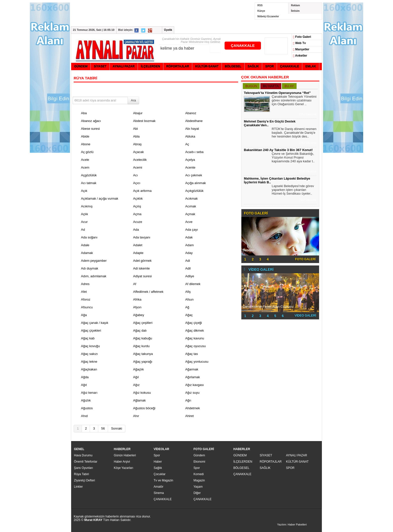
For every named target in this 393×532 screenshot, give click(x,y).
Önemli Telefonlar (86, 462)
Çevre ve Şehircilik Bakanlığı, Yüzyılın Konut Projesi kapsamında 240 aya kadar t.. (293, 158)
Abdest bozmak (144, 121)
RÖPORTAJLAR (271, 462)
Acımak (191, 206)
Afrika (137, 299)
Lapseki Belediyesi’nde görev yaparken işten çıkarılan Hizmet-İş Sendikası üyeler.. (293, 190)
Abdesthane (194, 121)
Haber (158, 462)
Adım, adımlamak (94, 276)
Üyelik (168, 30)
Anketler (300, 56)
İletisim (295, 11)
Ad (83, 230)
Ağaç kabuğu (143, 338)
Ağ (187, 307)
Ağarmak (192, 369)
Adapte (138, 253)
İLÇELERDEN (243, 462)
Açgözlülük (89, 175)
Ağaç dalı (140, 330)
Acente (190, 167)
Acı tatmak (89, 183)
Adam (189, 245)
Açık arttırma (142, 191)
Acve (189, 222)
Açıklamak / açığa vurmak (100, 198)
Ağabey (139, 315)
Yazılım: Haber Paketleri (292, 524)
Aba (84, 113)
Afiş (188, 292)
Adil (188, 268)
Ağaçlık (138, 369)
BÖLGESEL (241, 468)
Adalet (138, 245)
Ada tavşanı (142, 237)
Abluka (190, 136)
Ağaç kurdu (141, 346)
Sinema (159, 493)
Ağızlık (86, 400)
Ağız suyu (192, 393)
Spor (157, 455)
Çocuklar (160, 474)
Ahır (136, 416)
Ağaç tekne (89, 362)
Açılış (137, 206)
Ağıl (136, 377)
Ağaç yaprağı (143, 362)
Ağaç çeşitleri (143, 323)
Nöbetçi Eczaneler (268, 16)
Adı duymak (90, 268)
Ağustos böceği (144, 408)
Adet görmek (142, 261)
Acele (85, 160)
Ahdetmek (193, 408)
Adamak (87, 253)
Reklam (296, 5)
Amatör (159, 487)
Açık (84, 191)
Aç (187, 144)
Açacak (138, 152)
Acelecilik (140, 160)
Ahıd (84, 416)
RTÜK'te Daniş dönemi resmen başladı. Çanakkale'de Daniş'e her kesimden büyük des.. (294, 133)
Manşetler (301, 50)
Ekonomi (199, 462)
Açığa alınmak (195, 183)
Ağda (85, 377)
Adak (189, 237)
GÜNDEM (240, 455)
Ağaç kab (88, 338)
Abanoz (191, 113)
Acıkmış (87, 206)
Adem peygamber (94, 261)
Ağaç (189, 315)
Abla (136, 136)
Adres (85, 284)
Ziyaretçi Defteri (84, 480)
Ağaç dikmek (194, 330)
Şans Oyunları (83, 468)
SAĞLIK (265, 468)
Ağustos (87, 408)
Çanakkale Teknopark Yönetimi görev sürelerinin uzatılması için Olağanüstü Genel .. (294, 101)
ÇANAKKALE (243, 45)
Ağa (84, 315)
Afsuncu (87, 307)
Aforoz (86, 299)
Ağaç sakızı (89, 354)
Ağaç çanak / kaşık (95, 323)
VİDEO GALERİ (305, 316)
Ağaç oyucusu (195, 346)
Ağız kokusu (142, 393)
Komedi (199, 474)
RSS (260, 5)
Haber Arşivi (122, 462)
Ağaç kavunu (195, 338)
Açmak (190, 214)
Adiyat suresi (142, 276)
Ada (136, 230)
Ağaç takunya (143, 354)
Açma (137, 214)
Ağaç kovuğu (90, 346)
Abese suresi (90, 129)
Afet (84, 292)
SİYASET (266, 455)
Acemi (138, 167)
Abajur (138, 113)
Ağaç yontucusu (197, 362)
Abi (135, 129)
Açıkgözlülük (194, 191)
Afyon (137, 307)
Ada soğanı (89, 237)
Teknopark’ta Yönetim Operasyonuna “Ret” (277, 93)
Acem (85, 167)
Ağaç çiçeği (193, 323)
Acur (84, 222)
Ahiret (189, 416)
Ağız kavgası (194, 385)
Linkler (78, 487)
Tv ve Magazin (163, 480)
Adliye (190, 276)
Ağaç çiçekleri (91, 330)
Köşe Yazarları (124, 468)
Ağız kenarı (89, 393)
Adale (85, 245)
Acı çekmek (194, 175)
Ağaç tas (192, 354)
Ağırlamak (193, 377)
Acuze (138, 222)
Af (135, 284)
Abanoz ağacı (91, 121)
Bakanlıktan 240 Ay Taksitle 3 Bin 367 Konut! (278, 150)
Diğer (197, 493)
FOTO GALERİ (305, 259)
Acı (135, 175)
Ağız (136, 385)
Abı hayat (192, 129)
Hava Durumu (83, 455)
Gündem (199, 455)
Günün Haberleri (125, 455)
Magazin (199, 480)
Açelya (190, 160)
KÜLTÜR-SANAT (297, 462)
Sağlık (158, 468)
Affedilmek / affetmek (148, 292)
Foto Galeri (302, 37)
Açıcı (137, 183)
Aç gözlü (87, 152)
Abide (85, 136)
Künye (261, 11)
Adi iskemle (141, 268)
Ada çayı (192, 230)
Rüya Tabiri (81, 474)
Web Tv (299, 43)
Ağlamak (139, 400)
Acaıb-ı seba (194, 152)
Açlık (84, 214)
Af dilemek (193, 284)
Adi (188, 261)
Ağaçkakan (89, 369)
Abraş (137, 144)
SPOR (290, 468)
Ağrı (188, 400)
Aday (189, 253)
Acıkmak (191, 198)
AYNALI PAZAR (297, 455)
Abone (86, 144)
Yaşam (198, 487)
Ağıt (84, 385)
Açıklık (138, 198)
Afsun (189, 299)
